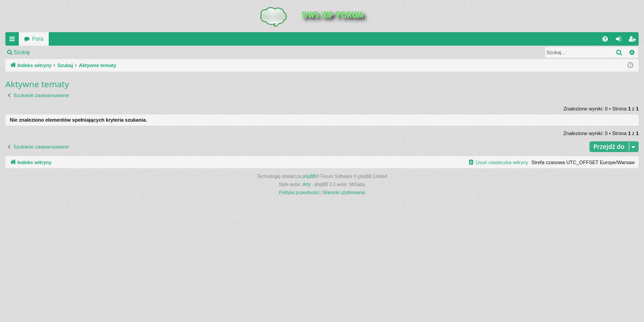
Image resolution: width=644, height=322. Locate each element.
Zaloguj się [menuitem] (621, 41)
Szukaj (21, 52)
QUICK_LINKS (14, 41)
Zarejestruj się (98, 52)
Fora (38, 39)
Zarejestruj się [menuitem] (634, 41)
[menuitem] (605, 39)
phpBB (309, 176)
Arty (307, 184)
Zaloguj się (55, 52)
